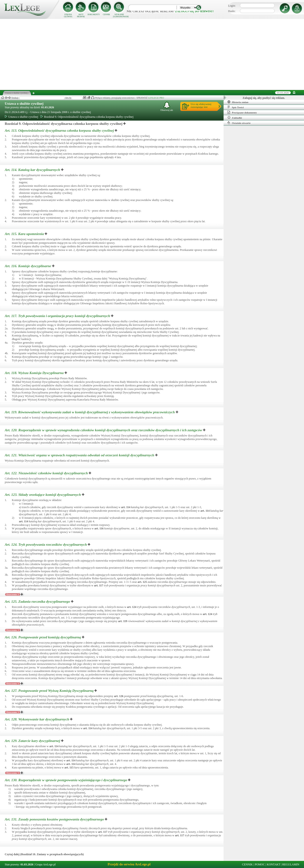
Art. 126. (43, 637)
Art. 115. (25, 234)
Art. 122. (47, 473)
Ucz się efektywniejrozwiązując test (201, 105)
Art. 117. (58, 316)
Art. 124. (46, 545)
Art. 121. (80, 455)
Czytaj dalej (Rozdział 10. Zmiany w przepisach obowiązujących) (44, 854)
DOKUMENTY (94, 15)
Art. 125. (38, 602)
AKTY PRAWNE (81, 16)
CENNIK (106, 15)
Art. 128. (37, 719)
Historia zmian (238, 102)
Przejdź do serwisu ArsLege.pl (129, 864)
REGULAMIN (291, 864)
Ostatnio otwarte (239, 123)
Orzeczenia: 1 (13, 594)
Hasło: (232, 11)
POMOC (260, 864)
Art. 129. (33, 741)
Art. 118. (35, 373)
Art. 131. (55, 819)
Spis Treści (236, 107)
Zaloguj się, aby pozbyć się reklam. (264, 98)
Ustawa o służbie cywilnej (24, 104)
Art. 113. (60, 131)
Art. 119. (90, 412)
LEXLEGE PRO (156, 98)
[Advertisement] (152, 54)
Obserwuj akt (167, 107)
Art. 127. (50, 691)
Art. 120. (104, 430)
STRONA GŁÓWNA (68, 16)
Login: (232, 6)
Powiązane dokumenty (242, 112)
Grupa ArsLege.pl (45, 864)
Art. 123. (43, 495)
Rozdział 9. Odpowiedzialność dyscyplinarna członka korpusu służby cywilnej (87, 117)
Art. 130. (66, 780)
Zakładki (235, 118)
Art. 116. (28, 266)
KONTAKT (274, 864)
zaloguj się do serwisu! (194, 11)
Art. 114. (33, 170)
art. (126, 507)
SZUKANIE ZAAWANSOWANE (119, 16)
